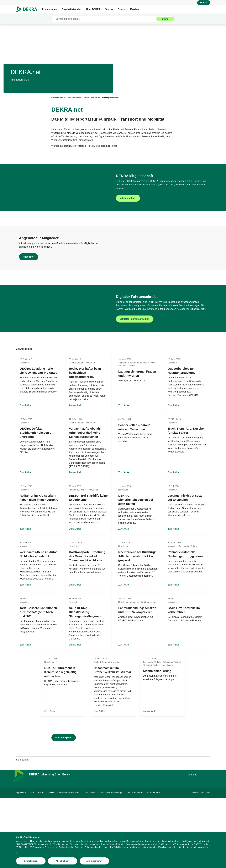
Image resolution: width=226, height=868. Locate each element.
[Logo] (28, 9)
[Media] (72, 98)
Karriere (135, 9)
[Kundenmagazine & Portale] (85, 98)
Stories (109, 9)
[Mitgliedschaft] (162, 209)
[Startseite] (55, 98)
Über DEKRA (93, 9)
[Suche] (165, 19)
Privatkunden (50, 9)
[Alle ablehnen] (63, 861)
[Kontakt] (204, 3)
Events (122, 9)
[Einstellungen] (31, 861)
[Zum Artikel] (39, 453)
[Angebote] (65, 292)
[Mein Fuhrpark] (64, 808)
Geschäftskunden (72, 9)
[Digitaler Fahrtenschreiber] (162, 378)
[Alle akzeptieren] (94, 861)
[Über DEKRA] (64, 98)
